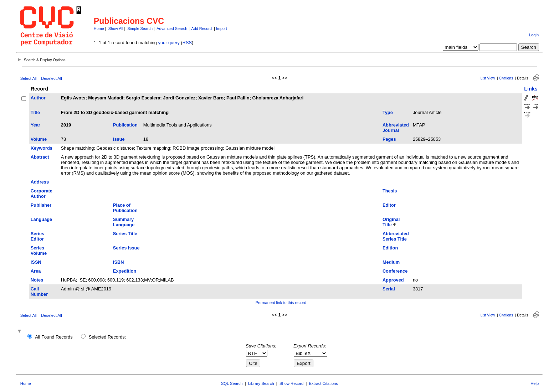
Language (41, 219)
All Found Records (54, 337)
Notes (37, 280)
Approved (393, 280)
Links (531, 89)
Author (38, 98)
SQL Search (232, 383)
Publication (125, 125)
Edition (390, 248)
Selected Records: (107, 337)
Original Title (391, 222)
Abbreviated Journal (396, 128)
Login (534, 35)
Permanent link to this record (281, 303)
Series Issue (126, 248)
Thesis (390, 191)
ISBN (119, 262)
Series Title (125, 234)
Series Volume (39, 251)
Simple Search (140, 29)
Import (222, 29)
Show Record (291, 383)
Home (99, 29)
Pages (389, 139)
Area (36, 271)
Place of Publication (125, 208)
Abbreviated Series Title (396, 236)
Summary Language (124, 222)
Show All (116, 29)
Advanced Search (172, 29)
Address (40, 182)
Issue (119, 139)
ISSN (36, 262)
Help (535, 383)
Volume (39, 139)
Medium (391, 262)
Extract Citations (324, 383)
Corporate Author (42, 194)
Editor (389, 205)
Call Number (39, 292)
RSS (187, 43)
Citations (506, 78)
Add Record (202, 29)
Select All (29, 78)
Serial (389, 289)
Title (35, 112)
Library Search (261, 383)
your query (169, 43)
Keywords (42, 148)
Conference (395, 271)
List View (488, 78)
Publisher (41, 205)
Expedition (125, 271)
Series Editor (37, 236)
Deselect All (51, 78)
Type (388, 112)
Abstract (40, 157)
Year (35, 125)
